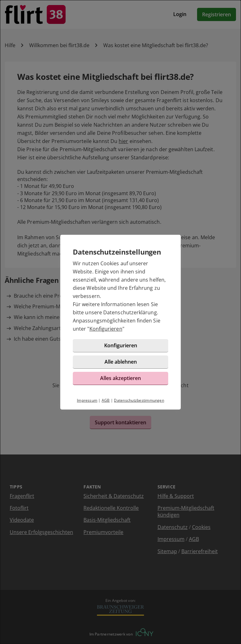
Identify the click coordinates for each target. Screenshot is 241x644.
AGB (106, 400)
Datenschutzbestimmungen (139, 400)
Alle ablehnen (121, 362)
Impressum (87, 400)
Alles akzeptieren (120, 378)
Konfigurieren (106, 329)
